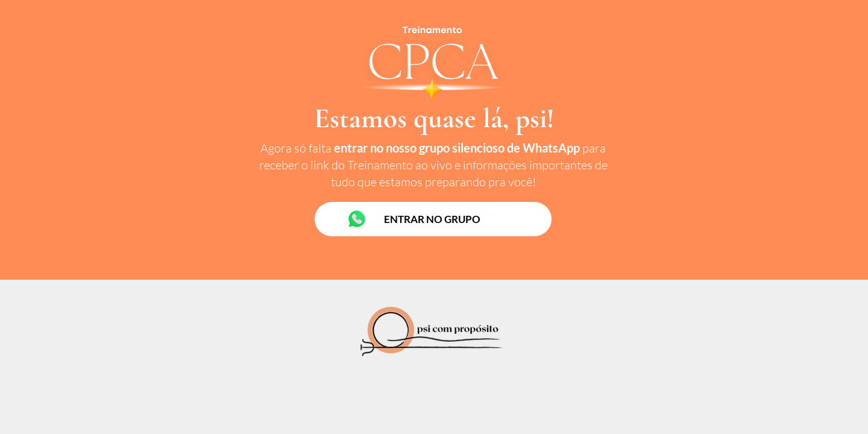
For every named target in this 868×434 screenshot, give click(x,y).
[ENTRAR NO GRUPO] (433, 219)
